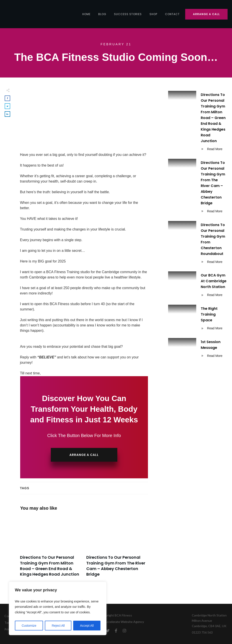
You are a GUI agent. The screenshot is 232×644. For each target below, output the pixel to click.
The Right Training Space (198, 319)
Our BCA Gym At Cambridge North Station (198, 286)
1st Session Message (198, 350)
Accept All (87, 626)
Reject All (58, 626)
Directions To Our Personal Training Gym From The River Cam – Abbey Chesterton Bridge (117, 549)
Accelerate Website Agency (124, 622)
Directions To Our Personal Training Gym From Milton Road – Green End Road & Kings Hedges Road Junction (51, 549)
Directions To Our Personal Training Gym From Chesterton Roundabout (198, 244)
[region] (58, 608)
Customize (29, 626)
